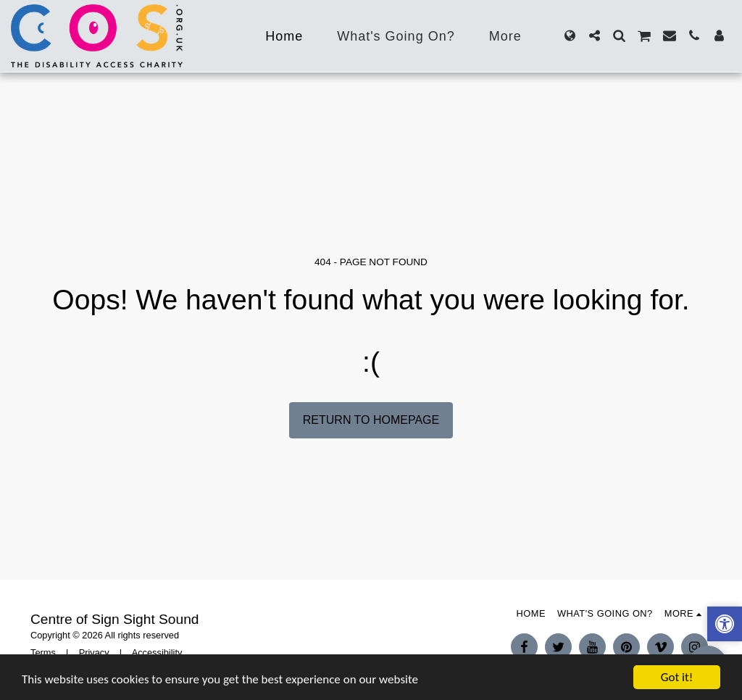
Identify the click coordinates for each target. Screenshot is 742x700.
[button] (594, 36)
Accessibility (157, 653)
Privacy (94, 653)
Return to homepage (371, 420)
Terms (43, 653)
